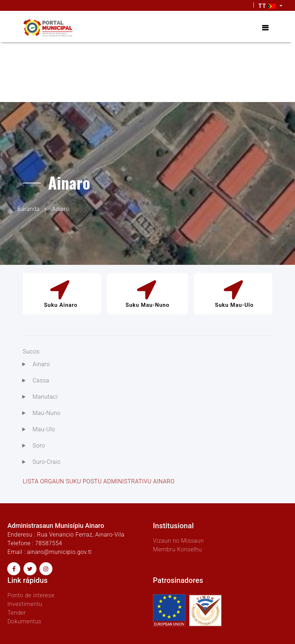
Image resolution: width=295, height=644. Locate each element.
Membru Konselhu (178, 549)
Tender (16, 613)
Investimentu (25, 604)
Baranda (29, 209)
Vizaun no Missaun (178, 541)
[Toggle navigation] (265, 28)
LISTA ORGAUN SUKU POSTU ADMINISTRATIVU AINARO (99, 481)
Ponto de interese (31, 595)
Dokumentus (24, 621)
